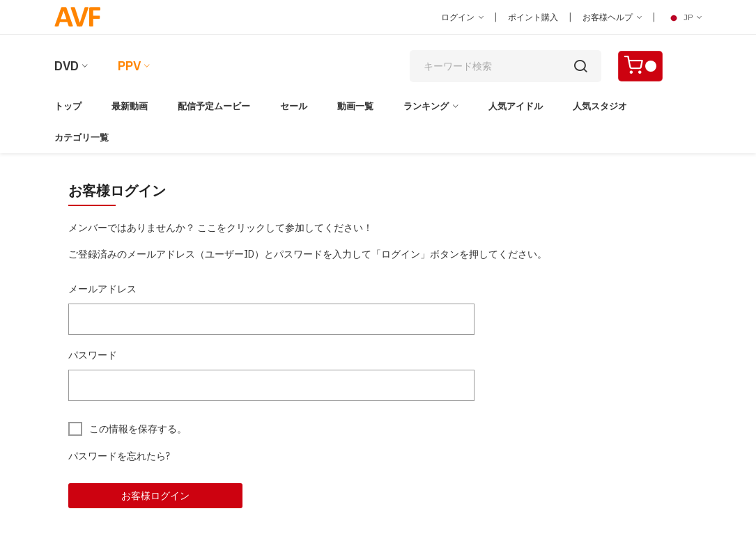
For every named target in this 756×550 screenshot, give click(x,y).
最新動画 (130, 106)
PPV (129, 66)
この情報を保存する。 (138, 429)
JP (684, 17)
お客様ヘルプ (612, 17)
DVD (67, 66)
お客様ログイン (155, 496)
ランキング (426, 106)
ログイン (462, 17)
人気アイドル (516, 106)
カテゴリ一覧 (82, 137)
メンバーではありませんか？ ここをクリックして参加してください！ (221, 228)
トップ (68, 106)
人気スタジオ (600, 106)
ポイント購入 (533, 17)
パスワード (93, 355)
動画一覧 (355, 106)
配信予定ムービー (214, 106)
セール (294, 106)
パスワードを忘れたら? (119, 456)
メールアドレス (102, 289)
